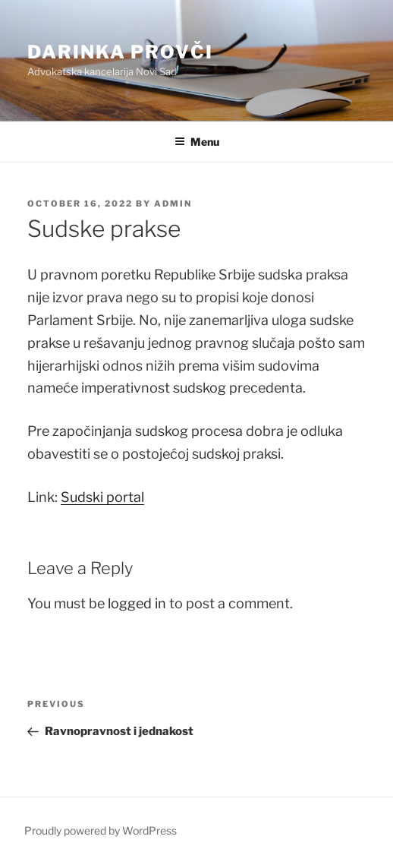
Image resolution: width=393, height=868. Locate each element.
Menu (197, 142)
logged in (137, 603)
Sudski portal (102, 497)
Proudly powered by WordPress (101, 830)
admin (173, 204)
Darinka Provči (120, 52)
